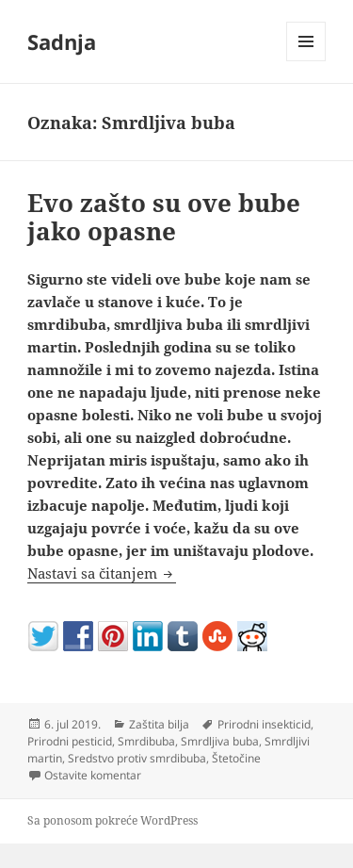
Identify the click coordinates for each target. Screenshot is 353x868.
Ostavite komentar (93, 775)
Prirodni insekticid (264, 724)
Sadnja (62, 41)
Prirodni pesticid (70, 741)
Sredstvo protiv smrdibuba (137, 758)
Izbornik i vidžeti (306, 61)
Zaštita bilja (159, 724)
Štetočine (236, 758)
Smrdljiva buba (220, 741)
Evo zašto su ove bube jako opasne (164, 217)
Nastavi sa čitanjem (102, 573)
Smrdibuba (146, 741)
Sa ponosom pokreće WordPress (112, 820)
